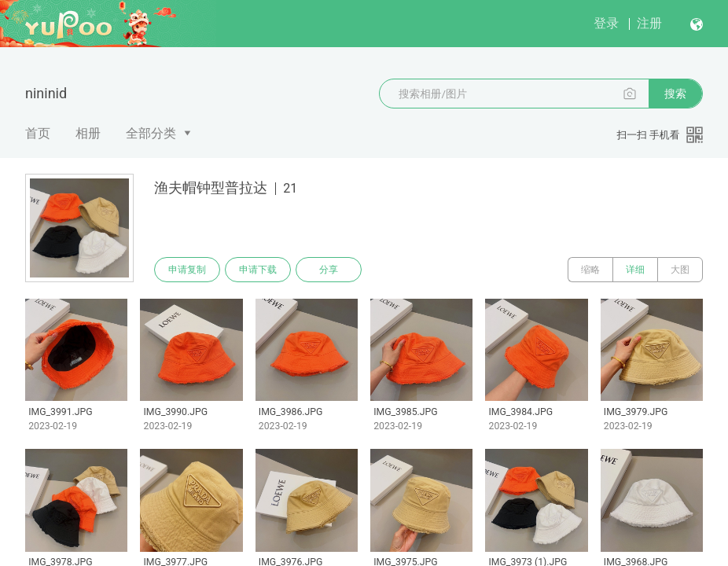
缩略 (590, 270)
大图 (680, 270)
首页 (38, 133)
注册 (649, 23)
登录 (606, 23)
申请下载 (258, 270)
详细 (635, 270)
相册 (88, 133)
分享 (329, 270)
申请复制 (187, 270)
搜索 (675, 94)
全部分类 (151, 133)
